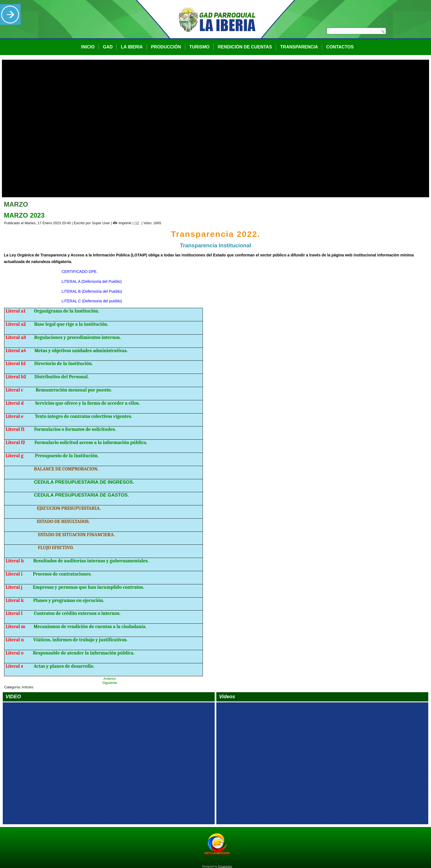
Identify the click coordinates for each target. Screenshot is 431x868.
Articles (28, 683)
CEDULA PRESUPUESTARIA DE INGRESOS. (84, 478)
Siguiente (110, 679)
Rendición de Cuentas (245, 47)
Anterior (110, 674)
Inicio (88, 47)
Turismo (200, 47)
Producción (166, 47)
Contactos (340, 47)
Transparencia (299, 47)
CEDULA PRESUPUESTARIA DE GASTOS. (82, 491)
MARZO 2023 (24, 211)
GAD (108, 47)
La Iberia (132, 47)
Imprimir (122, 219)
